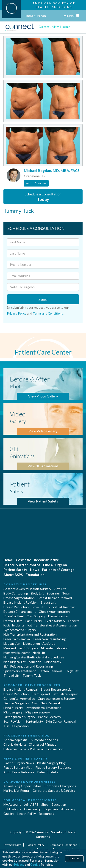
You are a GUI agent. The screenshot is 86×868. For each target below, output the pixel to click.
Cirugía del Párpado (43, 744)
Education (59, 804)
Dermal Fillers (13, 621)
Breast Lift (48, 602)
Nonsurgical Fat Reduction (22, 662)
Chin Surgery (36, 616)
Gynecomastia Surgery (20, 630)
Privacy (19, 865)
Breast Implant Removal (55, 598)
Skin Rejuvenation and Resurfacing (28, 666)
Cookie (35, 865)
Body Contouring (16, 593)
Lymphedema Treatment (43, 708)
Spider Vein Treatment (20, 671)
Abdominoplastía (15, 740)
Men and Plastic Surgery (21, 648)
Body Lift (37, 593)
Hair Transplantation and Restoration (30, 634)
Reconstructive (46, 560)
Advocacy (68, 809)
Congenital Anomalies (19, 698)
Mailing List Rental (17, 790)
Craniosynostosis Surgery (56, 698)
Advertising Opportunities (22, 786)
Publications (12, 809)
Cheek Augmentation (54, 612)
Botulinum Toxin (58, 593)
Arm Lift (60, 589)
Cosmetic (23, 560)
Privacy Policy (17, 313)
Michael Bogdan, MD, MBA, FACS (52, 170)
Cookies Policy (36, 845)
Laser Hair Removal (17, 639)
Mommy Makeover (17, 653)
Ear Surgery (34, 621)
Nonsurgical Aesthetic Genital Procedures (34, 657)
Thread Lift (11, 675)
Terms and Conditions (48, 313)
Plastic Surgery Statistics (53, 767)
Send (43, 299)
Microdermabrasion (55, 648)
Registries (51, 809)
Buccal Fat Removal (61, 607)
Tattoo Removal (50, 671)
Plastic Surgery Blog (51, 763)
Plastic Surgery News (19, 763)
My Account (12, 804)
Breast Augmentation (19, 598)
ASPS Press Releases (19, 772)
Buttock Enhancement (20, 612)
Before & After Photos (22, 565)
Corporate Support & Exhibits (54, 790)
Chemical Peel (14, 616)
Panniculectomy (50, 717)
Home (8, 560)
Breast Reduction (16, 607)
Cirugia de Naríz (15, 744)
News (35, 570)
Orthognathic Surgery (19, 717)
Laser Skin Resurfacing (50, 639)
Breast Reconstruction (57, 689)
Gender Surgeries (16, 703)
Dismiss (74, 859)
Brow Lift (38, 607)
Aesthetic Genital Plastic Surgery (27, 589)
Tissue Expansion (16, 726)
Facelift (74, 621)
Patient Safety (15, 570)
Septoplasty (34, 721)
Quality (9, 814)
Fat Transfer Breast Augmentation (52, 625)
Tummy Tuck (32, 675)
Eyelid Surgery (55, 621)
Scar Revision (13, 721)
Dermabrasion (58, 616)
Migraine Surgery (38, 712)
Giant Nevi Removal (46, 703)
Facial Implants (14, 625)
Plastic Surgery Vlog (18, 767)
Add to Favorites (36, 183)
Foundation (35, 575)
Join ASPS (31, 804)
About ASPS (13, 575)
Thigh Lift (72, 671)
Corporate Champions (60, 786)
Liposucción (55, 749)
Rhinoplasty (53, 662)
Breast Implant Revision (21, 602)
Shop (45, 804)
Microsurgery (13, 712)
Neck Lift (39, 653)
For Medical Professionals (30, 800)
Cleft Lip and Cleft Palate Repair (55, 694)
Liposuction (12, 643)
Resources (46, 814)
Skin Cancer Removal (61, 721)
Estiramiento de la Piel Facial (24, 749)
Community (32, 809)
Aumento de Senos (44, 740)
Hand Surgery (13, 708)
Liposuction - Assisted (39, 643)
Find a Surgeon (35, 16)
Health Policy (26, 814)
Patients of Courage (58, 570)
